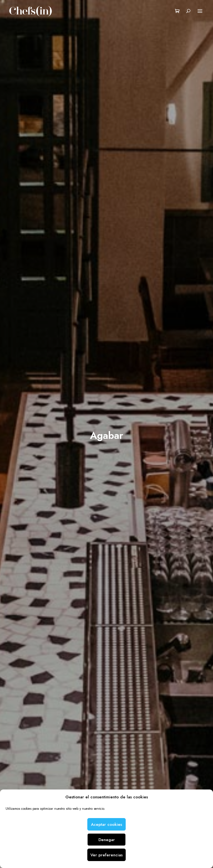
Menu (200, 11)
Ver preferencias (106, 855)
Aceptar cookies (106, 824)
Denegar (107, 840)
